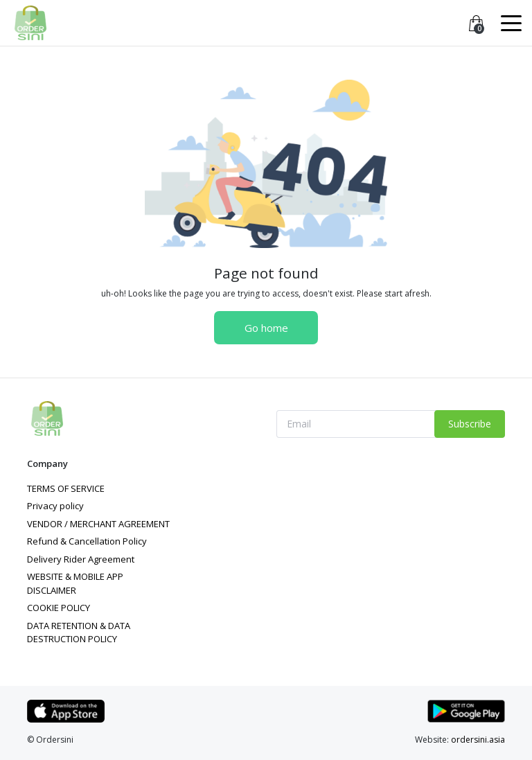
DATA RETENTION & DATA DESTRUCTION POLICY (79, 633)
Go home (266, 328)
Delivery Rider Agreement (81, 559)
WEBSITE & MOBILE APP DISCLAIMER (75, 583)
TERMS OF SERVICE (66, 488)
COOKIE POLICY (59, 608)
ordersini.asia (478, 740)
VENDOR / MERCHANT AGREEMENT (98, 524)
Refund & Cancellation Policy (87, 541)
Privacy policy (55, 506)
